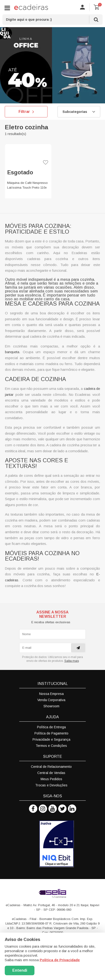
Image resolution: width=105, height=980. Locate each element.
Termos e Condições (51, 746)
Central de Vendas (51, 773)
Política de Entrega (51, 727)
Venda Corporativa (51, 700)
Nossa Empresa (51, 694)
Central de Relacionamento (51, 767)
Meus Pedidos (51, 779)
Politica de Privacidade (60, 960)
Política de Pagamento (51, 733)
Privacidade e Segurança (51, 739)
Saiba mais (72, 661)
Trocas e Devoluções (51, 785)
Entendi (20, 970)
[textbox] (52, 20)
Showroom (51, 706)
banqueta (12, 352)
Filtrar (26, 112)
